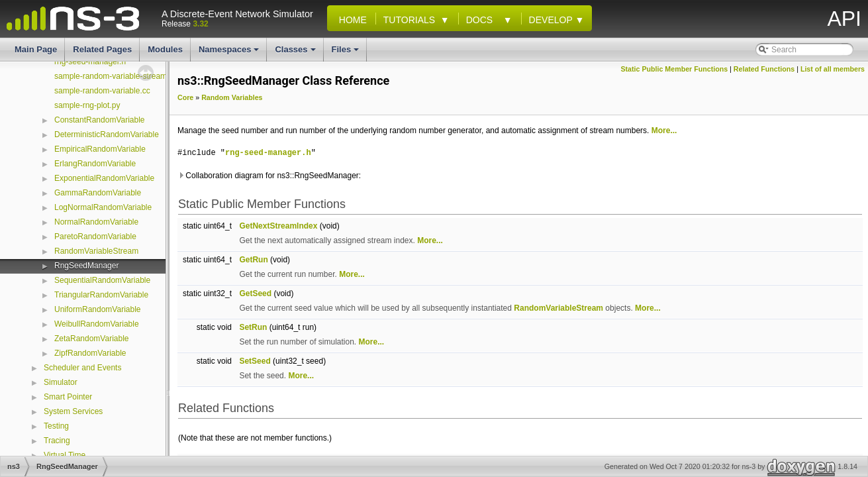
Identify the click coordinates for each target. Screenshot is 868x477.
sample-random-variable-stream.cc (116, 76)
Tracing (57, 441)
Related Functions (764, 69)
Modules (165, 49)
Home (350, 20)
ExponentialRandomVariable (104, 178)
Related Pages (102, 49)
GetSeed (255, 293)
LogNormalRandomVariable (103, 207)
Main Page (36, 49)
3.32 (200, 24)
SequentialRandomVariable (102, 280)
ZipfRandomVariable (90, 353)
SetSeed (255, 361)
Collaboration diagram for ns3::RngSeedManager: (269, 176)
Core (185, 97)
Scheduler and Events (82, 368)
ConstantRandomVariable (100, 120)
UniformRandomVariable (98, 309)
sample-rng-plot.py (87, 105)
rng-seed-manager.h (90, 62)
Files (347, 53)
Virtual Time (65, 455)
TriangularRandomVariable (101, 295)
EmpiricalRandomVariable (100, 149)
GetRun (253, 260)
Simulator (61, 382)
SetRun (253, 327)
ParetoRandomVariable (95, 237)
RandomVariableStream (96, 251)
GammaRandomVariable (98, 193)
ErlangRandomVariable (95, 164)
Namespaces (230, 53)
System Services (73, 411)
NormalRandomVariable (96, 222)
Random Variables (232, 97)
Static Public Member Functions (674, 69)
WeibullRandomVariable (97, 324)
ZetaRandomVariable (92, 339)
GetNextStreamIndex (278, 226)
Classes (296, 53)
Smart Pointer (68, 397)
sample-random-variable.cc (102, 91)
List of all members (833, 69)
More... (664, 131)
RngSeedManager (86, 266)
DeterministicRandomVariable (107, 134)
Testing (56, 426)
